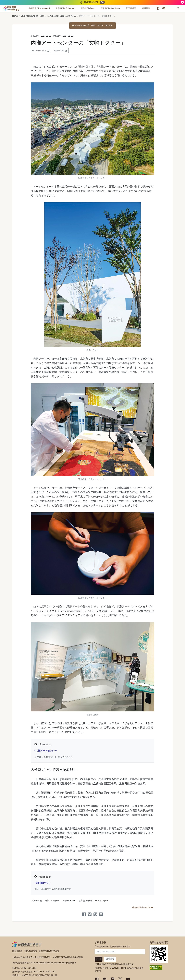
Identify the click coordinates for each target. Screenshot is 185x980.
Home (15, 16)
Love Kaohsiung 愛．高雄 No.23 (62, 16)
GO (102, 2)
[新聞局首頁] (131, 8)
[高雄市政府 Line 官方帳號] (164, 8)
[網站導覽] (146, 8)
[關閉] (182, 2)
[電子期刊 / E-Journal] (65, 8)
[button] (178, 8)
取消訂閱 (110, 959)
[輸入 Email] (120, 952)
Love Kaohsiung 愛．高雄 (33, 16)
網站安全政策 (31, 951)
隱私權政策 (17, 951)
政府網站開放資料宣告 (49, 951)
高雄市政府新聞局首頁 (159, 954)
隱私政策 (131, 968)
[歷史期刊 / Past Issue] (110, 8)
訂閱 (99, 959)
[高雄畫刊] (11, 8)
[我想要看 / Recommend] (39, 8)
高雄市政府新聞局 (27, 944)
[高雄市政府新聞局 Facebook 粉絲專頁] (158, 8)
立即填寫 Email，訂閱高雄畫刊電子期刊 (113, 946)
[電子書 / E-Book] (87, 8)
